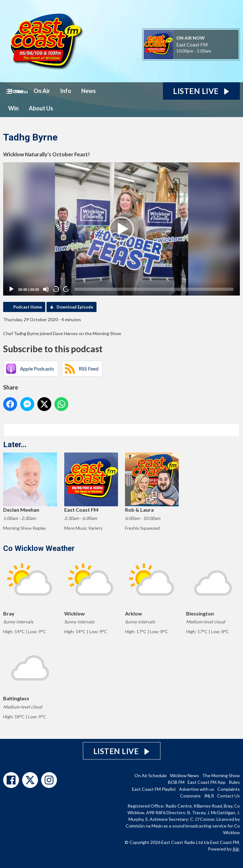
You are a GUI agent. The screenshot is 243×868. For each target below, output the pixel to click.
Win (13, 108)
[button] (121, 229)
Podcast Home (28, 307)
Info (66, 91)
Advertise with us (197, 789)
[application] (121, 229)
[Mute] (46, 289)
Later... (15, 445)
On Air (42, 91)
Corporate (190, 796)
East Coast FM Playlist (154, 789)
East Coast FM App (207, 782)
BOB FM (176, 782)
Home (16, 91)
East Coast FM (192, 45)
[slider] (154, 289)
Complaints (229, 789)
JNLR (209, 796)
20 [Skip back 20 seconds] (56, 289)
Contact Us (228, 796)
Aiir (236, 849)
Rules (234, 782)
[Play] (11, 289)
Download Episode (75, 307)
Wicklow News (184, 775)
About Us (41, 108)
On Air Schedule (151, 775)
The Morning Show (221, 775)
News (89, 91)
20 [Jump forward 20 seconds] (66, 289)
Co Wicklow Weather (39, 548)
